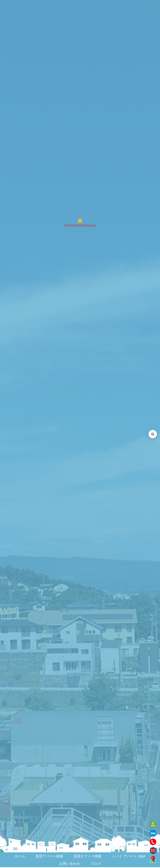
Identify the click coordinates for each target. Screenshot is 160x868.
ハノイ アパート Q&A (129, 856)
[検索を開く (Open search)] (153, 434)
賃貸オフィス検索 (87, 856)
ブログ (96, 864)
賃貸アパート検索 (49, 856)
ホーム (20, 856)
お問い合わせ (70, 864)
